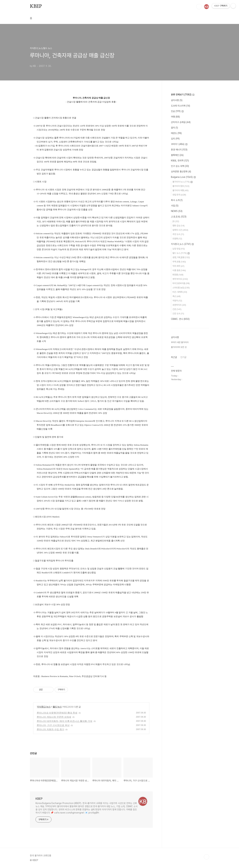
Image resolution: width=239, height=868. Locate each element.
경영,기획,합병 (181, 257)
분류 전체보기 (183, 95)
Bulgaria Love (183, 177)
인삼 (177, 111)
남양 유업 (179, 249)
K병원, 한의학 (180, 161)
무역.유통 (179, 262)
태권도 (176, 133)
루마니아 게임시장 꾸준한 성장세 (54, 717)
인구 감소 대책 (180, 166)
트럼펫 (177, 239)
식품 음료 (179, 270)
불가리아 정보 (181, 186)
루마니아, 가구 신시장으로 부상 (53, 725)
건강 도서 (178, 314)
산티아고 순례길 (181, 122)
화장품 (178, 275)
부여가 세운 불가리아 (180, 342)
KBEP (36, 6)
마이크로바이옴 (181, 283)
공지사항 (177, 100)
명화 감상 (179, 226)
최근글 (174, 357)
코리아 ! (179, 144)
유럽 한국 (179, 195)
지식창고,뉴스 (44, 707)
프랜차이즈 (179, 305)
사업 (175, 206)
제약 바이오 (180, 279)
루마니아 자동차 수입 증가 (50, 729)
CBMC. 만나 (180, 319)
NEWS (177, 211)
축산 (177, 296)
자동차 (177, 301)
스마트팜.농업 (181, 288)
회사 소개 (177, 200)
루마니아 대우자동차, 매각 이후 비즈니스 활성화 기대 (64, 721)
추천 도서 (178, 234)
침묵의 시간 (180, 230)
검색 (199, 7)
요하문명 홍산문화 (181, 172)
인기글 (183, 357)
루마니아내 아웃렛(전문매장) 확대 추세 (57, 713)
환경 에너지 (179, 150)
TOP (206, 857)
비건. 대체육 (180, 292)
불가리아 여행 (180, 190)
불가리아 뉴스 (182, 182)
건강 (177, 309)
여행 (175, 117)
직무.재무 (178, 266)
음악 (174, 128)
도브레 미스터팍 (180, 106)
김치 (175, 139)
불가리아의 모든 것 (179, 347)
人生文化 (179, 217)
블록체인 (177, 155)
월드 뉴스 (57, 707)
